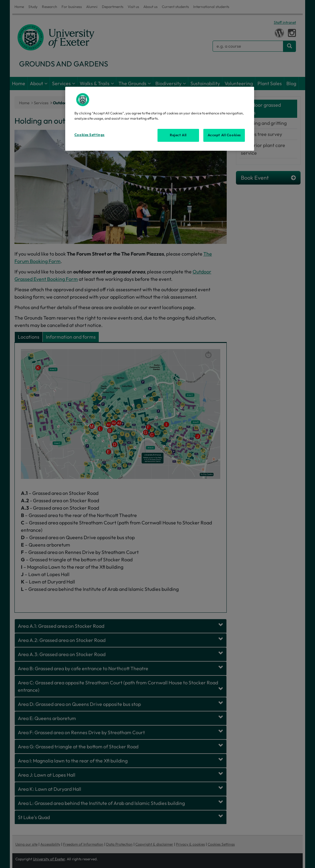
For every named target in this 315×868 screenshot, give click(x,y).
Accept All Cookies (224, 135)
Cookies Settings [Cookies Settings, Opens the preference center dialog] (90, 135)
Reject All (178, 135)
